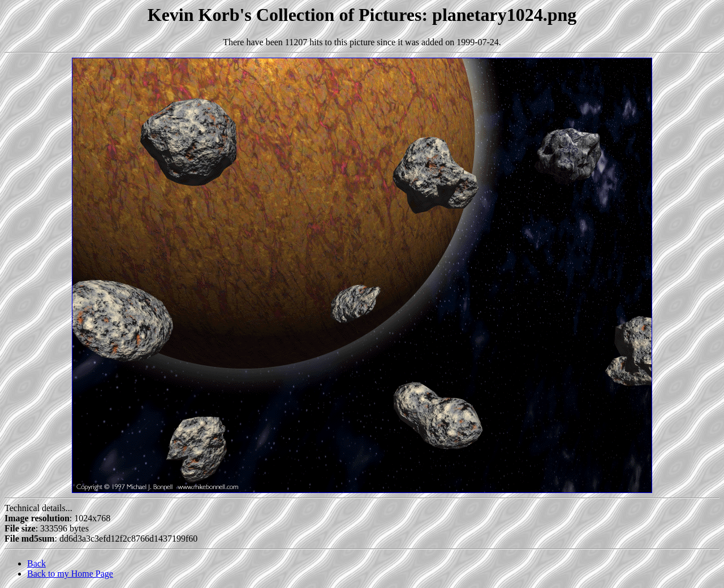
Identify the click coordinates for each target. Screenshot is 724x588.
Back (36, 563)
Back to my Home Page (70, 574)
